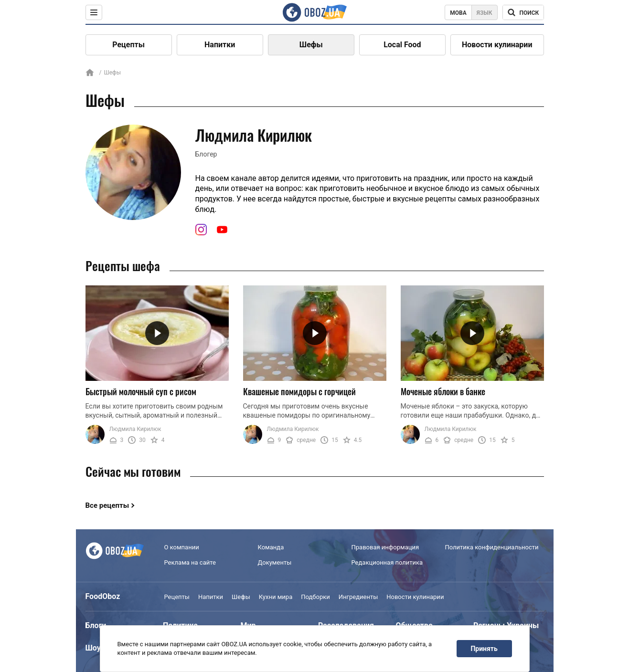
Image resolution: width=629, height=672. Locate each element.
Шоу (93, 648)
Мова (458, 13)
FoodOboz (103, 596)
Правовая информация (385, 547)
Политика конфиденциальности (492, 547)
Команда (271, 547)
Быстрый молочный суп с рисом (141, 391)
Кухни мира (276, 597)
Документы (275, 562)
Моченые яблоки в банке (443, 391)
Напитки (220, 45)
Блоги (96, 625)
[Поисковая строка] (523, 12)
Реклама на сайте (190, 562)
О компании (182, 547)
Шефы (311, 45)
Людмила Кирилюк (135, 429)
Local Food (402, 45)
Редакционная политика (387, 562)
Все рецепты (107, 505)
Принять (484, 649)
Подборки (315, 597)
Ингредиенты (358, 597)
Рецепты (128, 45)
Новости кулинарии (497, 45)
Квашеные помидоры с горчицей (299, 391)
